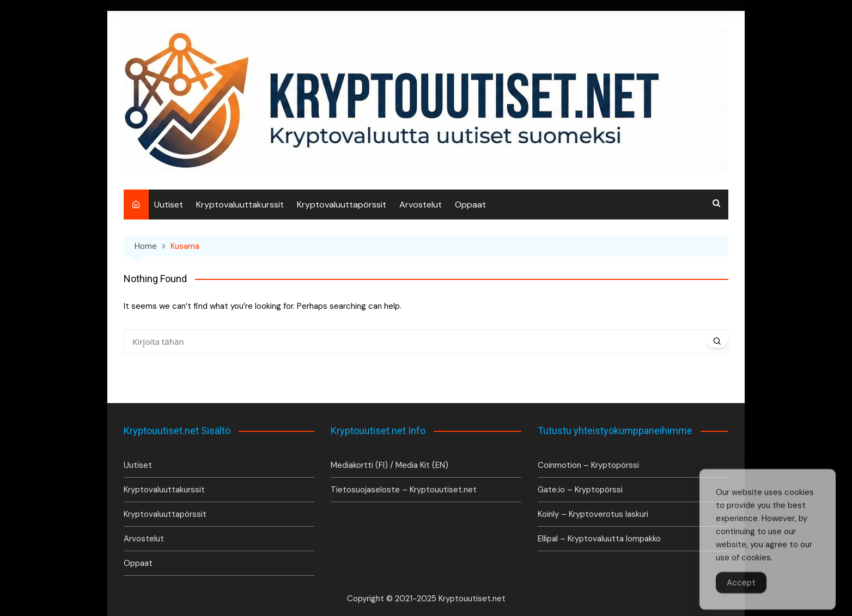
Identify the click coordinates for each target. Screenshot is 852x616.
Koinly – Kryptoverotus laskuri (593, 514)
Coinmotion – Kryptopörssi (588, 465)
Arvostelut (421, 205)
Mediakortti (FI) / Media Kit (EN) (390, 465)
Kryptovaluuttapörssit (342, 205)
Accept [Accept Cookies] (741, 590)
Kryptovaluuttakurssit (240, 205)
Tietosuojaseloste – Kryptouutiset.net (404, 490)
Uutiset (169, 205)
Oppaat (470, 205)
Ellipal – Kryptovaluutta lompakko (599, 539)
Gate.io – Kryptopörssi (580, 490)
